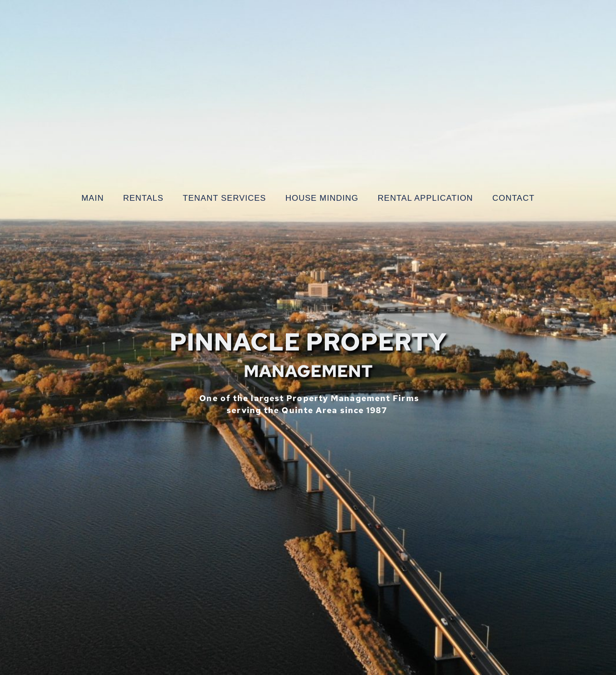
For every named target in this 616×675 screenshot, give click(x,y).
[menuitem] (93, 198)
